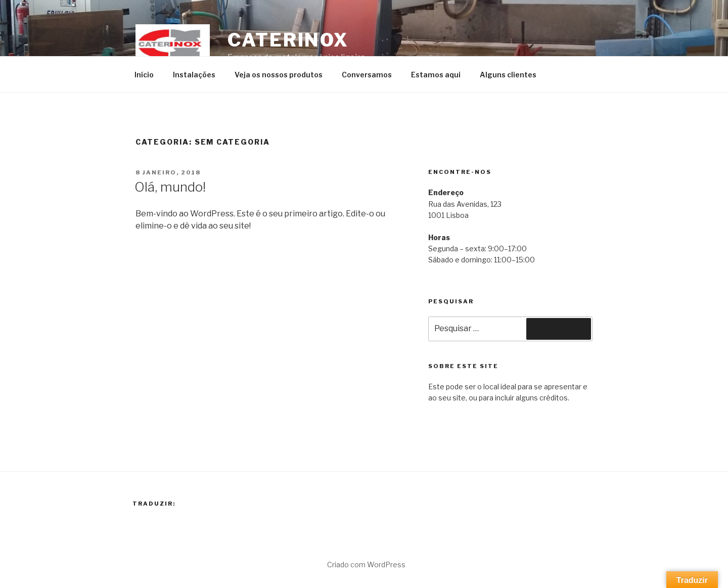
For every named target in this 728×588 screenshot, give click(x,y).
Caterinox (288, 40)
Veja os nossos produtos (279, 75)
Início (144, 75)
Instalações (194, 75)
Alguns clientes (508, 75)
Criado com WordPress (366, 564)
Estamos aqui (436, 75)
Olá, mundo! (170, 187)
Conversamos (367, 75)
